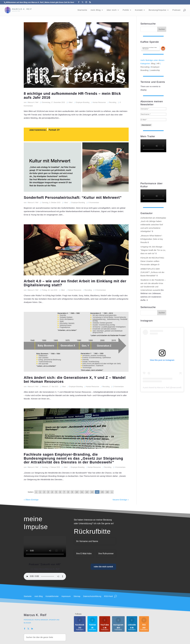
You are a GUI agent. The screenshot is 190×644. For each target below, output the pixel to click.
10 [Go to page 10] (77, 492)
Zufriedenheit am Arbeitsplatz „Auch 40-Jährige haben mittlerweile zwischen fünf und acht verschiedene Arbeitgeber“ (153, 225)
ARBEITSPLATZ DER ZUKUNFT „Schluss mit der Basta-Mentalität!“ (152, 272)
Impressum (66, 596)
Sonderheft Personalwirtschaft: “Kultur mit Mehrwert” (73, 198)
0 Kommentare (94, 203)
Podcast (176, 10)
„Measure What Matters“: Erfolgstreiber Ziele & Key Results (152, 239)
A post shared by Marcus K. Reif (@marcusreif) (162, 388)
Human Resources (99, 102)
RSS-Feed (108, 596)
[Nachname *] (153, 114)
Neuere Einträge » (121, 500)
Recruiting (113, 102)
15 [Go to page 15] (102, 492)
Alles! (71, 102)
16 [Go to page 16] (107, 492)
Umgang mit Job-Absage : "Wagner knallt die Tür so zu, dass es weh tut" (153, 250)
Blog (153, 63)
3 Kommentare (120, 467)
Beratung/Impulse (158, 10)
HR (158, 63)
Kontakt (139, 10)
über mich (112, 10)
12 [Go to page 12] (87, 492)
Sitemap (77, 596)
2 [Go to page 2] (44, 492)
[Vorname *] (153, 109)
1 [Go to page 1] (40, 492)
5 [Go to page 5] (56, 492)
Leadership (155, 70)
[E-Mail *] (153, 120)
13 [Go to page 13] (92, 492)
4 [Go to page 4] (52, 492)
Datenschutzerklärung (92, 596)
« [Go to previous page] (36, 492)
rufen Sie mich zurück (103, 567)
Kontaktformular (52, 596)
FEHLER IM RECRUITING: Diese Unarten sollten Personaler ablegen (153, 261)
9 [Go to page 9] (72, 492)
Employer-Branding (83, 102)
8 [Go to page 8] (68, 492)
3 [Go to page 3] (48, 492)
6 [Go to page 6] (60, 492)
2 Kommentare (118, 387)
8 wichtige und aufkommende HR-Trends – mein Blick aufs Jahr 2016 (72, 96)
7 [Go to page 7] (64, 492)
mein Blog (96, 10)
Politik (126, 10)
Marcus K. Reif (33, 102)
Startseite (82, 10)
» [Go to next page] (112, 492)
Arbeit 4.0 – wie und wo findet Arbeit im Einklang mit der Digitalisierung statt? (75, 283)
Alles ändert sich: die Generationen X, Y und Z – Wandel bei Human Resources (75, 380)
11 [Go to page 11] (82, 492)
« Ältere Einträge (31, 500)
